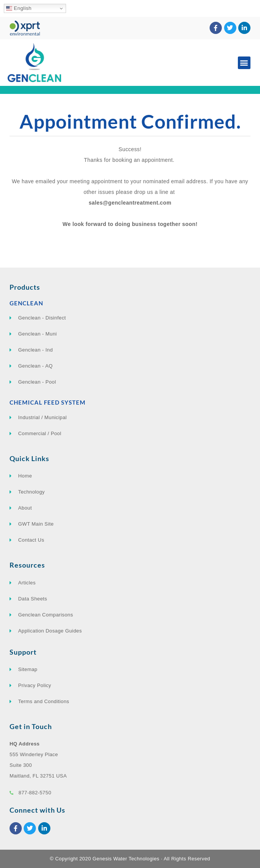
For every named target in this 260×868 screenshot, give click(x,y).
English (19, 8)
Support (23, 652)
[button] (244, 63)
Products (25, 287)
